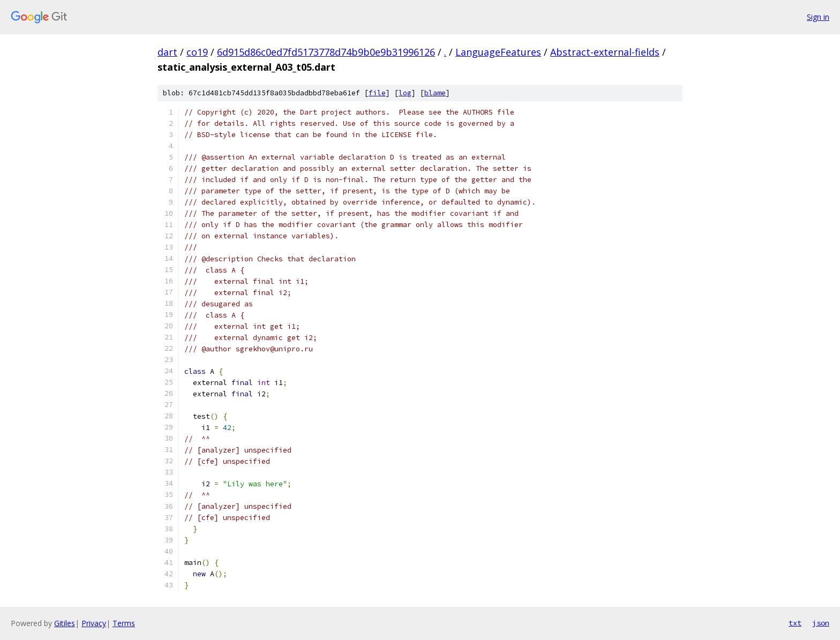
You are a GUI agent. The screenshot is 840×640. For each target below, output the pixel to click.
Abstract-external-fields (605, 52)
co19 (197, 52)
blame (435, 93)
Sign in (818, 17)
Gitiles (65, 623)
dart (167, 52)
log (405, 93)
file (377, 93)
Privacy (94, 623)
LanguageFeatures (498, 52)
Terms (124, 623)
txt (795, 623)
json (821, 623)
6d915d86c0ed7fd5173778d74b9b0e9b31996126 (326, 52)
